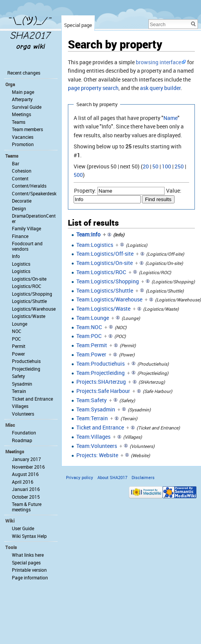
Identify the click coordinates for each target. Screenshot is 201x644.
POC (16, 339)
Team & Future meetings (27, 507)
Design (19, 208)
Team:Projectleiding (100, 373)
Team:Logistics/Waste (103, 309)
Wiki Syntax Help (29, 536)
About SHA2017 (112, 477)
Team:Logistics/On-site (105, 263)
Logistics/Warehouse (34, 309)
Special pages (26, 562)
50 (155, 166)
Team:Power (91, 354)
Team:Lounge (93, 318)
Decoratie (22, 201)
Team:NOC (89, 327)
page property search (93, 88)
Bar (16, 163)
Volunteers (23, 414)
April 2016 (23, 482)
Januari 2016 (26, 489)
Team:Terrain (92, 418)
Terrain (19, 391)
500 (78, 175)
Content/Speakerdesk (34, 193)
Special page (78, 25)
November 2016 (28, 467)
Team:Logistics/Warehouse (109, 299)
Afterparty (22, 99)
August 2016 (25, 474)
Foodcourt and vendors (27, 246)
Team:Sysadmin (96, 409)
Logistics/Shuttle (29, 301)
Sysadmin (22, 384)
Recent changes (24, 73)
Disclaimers (143, 477)
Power (18, 354)
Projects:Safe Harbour (103, 391)
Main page (23, 92)
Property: (85, 191)
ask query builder (160, 88)
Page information (30, 577)
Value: (174, 191)
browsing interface (158, 62)
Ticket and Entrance (100, 427)
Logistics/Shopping (32, 294)
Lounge (20, 324)
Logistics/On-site (29, 279)
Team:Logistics (95, 245)
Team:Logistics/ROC (101, 272)
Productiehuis (26, 361)
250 (179, 166)
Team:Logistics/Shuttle (105, 290)
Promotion (23, 144)
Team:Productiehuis (100, 364)
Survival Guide (27, 107)
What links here (28, 555)
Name (171, 118)
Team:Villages (93, 437)
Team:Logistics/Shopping (108, 281)
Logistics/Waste (29, 316)
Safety (18, 376)
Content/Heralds (29, 186)
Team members (27, 129)
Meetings (21, 114)
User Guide (23, 528)
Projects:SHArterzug (101, 382)
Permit (19, 346)
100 (166, 166)
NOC (17, 331)
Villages (20, 406)
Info (16, 256)
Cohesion (22, 171)
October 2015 (26, 497)
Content (20, 178)
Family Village (26, 228)
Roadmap (22, 440)
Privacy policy (80, 477)
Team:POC (89, 336)
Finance (20, 236)
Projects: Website (97, 455)
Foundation (24, 433)
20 (146, 166)
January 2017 (26, 459)
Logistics (21, 264)
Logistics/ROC (27, 286)
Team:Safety (91, 400)
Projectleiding (26, 369)
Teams (19, 122)
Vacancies (23, 137)
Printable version (29, 570)
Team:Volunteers (97, 446)
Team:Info (88, 234)
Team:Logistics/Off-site (105, 254)
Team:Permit (92, 345)
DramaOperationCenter (34, 218)
